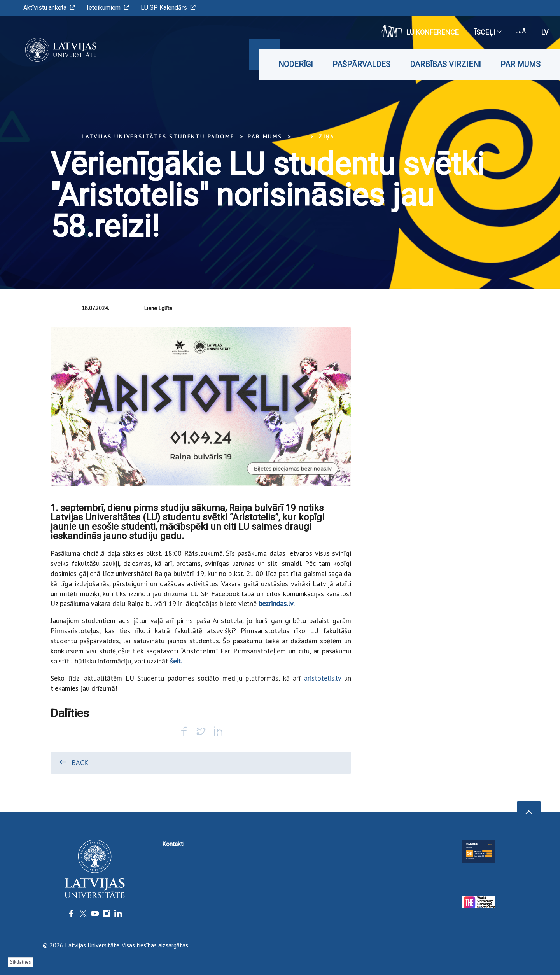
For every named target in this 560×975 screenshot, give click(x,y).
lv (545, 32)
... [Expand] (300, 137)
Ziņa (326, 137)
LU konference (420, 31)
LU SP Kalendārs (168, 8)
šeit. (176, 661)
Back (73, 762)
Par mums (521, 64)
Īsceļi (488, 32)
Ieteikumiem (108, 8)
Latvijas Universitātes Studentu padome (158, 137)
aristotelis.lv (323, 678)
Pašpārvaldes (361, 64)
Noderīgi (296, 64)
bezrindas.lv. (276, 603)
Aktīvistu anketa (49, 8)
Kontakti (173, 844)
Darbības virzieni (445, 64)
